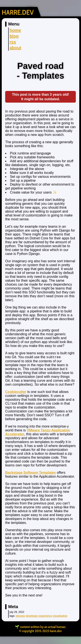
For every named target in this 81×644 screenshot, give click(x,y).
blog (14, 36)
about (15, 48)
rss (13, 42)
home (15, 30)
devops (20, 617)
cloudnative (60, 617)
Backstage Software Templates (30, 473)
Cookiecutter (16, 392)
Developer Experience (39, 617)
